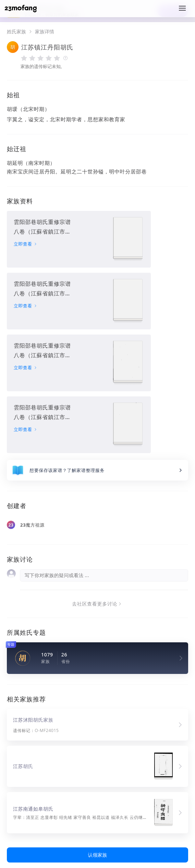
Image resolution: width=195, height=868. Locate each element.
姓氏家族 (16, 32)
